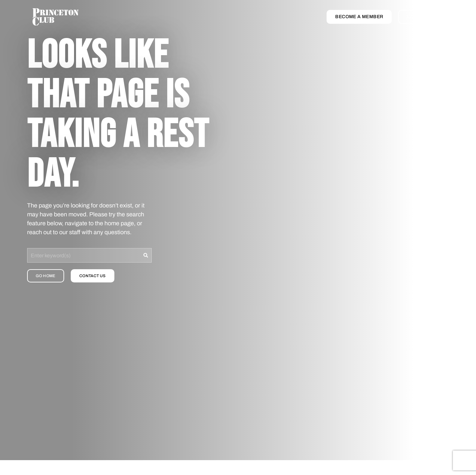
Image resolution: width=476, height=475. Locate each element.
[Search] (146, 255)
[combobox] (84, 255)
